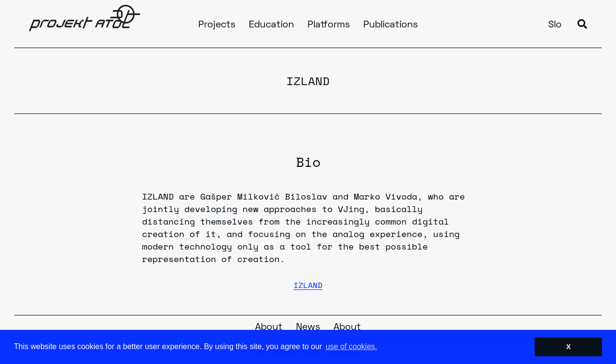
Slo (555, 25)
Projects (217, 25)
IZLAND (308, 285)
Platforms (329, 25)
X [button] (568, 347)
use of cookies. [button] (352, 346)
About (269, 327)
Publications (391, 25)
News (308, 327)
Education (271, 25)
